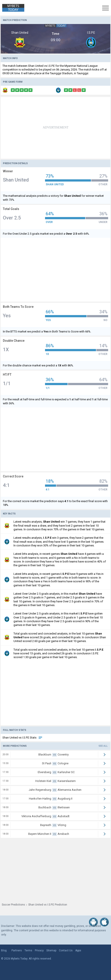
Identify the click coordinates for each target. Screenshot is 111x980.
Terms (28, 950)
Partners (17, 950)
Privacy (39, 950)
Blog (4, 950)
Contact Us (66, 950)
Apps (78, 950)
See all (103, 746)
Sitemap (51, 950)
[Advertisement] (55, 128)
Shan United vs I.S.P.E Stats (23, 738)
